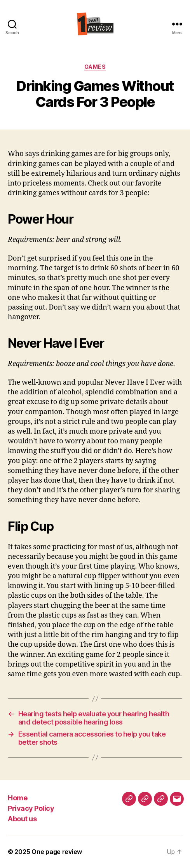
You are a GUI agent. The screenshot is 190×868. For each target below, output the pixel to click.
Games (95, 67)
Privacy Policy (31, 808)
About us (22, 819)
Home (17, 798)
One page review (57, 852)
